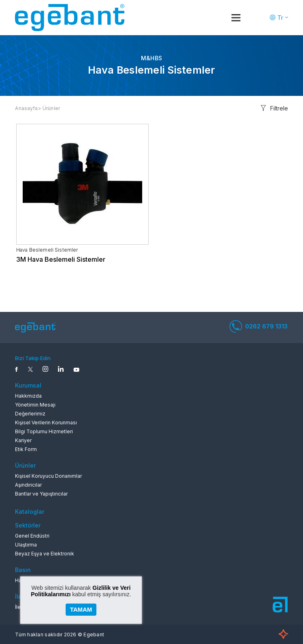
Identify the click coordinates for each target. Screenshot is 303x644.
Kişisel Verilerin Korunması (46, 423)
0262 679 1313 (259, 326)
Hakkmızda (28, 396)
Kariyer (23, 440)
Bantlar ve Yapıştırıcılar (41, 494)
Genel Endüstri (32, 536)
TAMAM (81, 609)
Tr (280, 18)
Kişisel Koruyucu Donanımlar (48, 476)
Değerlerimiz (30, 414)
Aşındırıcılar (28, 485)
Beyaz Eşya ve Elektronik (45, 554)
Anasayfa (26, 108)
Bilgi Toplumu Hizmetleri (44, 431)
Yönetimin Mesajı (35, 405)
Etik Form (26, 449)
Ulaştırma (26, 545)
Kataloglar (30, 512)
